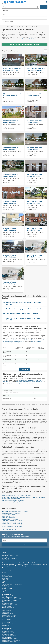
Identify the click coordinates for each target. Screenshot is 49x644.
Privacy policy (5, 578)
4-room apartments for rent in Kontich (12, 525)
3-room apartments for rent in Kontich (12, 523)
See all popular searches (10, 529)
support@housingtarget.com (9, 557)
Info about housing (7, 588)
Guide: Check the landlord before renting (13, 500)
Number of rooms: (32, 102)
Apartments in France (7, 631)
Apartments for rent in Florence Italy (11, 599)
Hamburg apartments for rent (10, 597)
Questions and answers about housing (12, 584)
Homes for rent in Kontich (8, 518)
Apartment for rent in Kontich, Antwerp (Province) (19, 72)
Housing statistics (6, 587)
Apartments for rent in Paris (9, 639)
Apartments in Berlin (7, 634)
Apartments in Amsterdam (9, 642)
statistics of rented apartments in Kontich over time (22, 383)
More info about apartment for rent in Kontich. (23, 39)
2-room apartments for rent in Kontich (12, 522)
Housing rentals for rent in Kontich (11, 513)
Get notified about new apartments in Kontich (24, 44)
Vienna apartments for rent (9, 596)
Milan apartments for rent (9, 617)
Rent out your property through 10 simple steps (14, 502)
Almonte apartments (7, 618)
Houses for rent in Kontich (9, 515)
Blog (3, 583)
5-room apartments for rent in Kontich (12, 526)
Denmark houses (6, 606)
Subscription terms (7, 577)
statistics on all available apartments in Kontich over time (18, 340)
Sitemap (4, 590)
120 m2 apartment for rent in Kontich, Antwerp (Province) (12, 70)
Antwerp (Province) (32, 27)
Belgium (13, 27)
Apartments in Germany (8, 633)
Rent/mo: (6, 75)
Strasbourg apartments (8, 608)
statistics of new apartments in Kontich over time (29, 382)
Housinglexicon (6, 586)
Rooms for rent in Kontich (8, 516)
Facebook (2, 568)
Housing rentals (5, 27)
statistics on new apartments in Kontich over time (24, 341)
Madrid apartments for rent (9, 624)
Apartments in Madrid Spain (9, 605)
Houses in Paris (6, 630)
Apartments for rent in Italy (9, 615)
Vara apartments (6, 619)
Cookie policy (5, 580)
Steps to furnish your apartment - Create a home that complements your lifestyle (23, 497)
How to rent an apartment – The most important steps (16, 495)
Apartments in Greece (8, 614)
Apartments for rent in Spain (9, 600)
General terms (5, 575)
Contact (4, 574)
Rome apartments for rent (9, 621)
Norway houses (6, 622)
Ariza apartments (6, 637)
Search (44, 7)
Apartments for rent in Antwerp (10, 519)
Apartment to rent (21, 27)
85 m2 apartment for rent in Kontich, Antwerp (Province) (36, 70)
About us (4, 572)
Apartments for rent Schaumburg (11, 640)
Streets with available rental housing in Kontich (15, 512)
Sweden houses (6, 612)
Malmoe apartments (7, 602)
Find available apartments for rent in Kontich (16, 404)
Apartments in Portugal (8, 603)
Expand (23, 369)
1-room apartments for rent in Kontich (12, 521)
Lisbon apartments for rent (9, 636)
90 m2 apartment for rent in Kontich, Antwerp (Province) (12, 96)
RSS (3, 591)
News (3, 581)
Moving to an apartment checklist (11, 499)
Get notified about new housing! (44, 2)
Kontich (40, 27)
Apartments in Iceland (8, 625)
